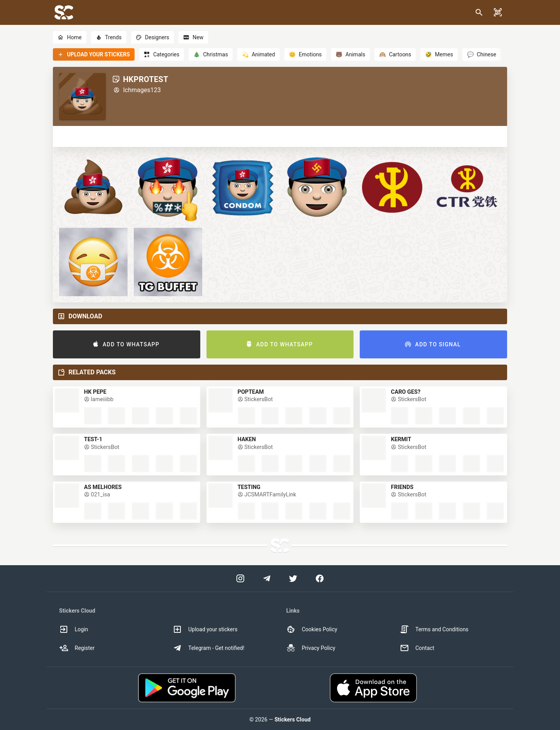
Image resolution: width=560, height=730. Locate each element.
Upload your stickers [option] (205, 629)
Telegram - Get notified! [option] (208, 648)
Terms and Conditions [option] (434, 629)
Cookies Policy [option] (312, 629)
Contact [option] (417, 648)
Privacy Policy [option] (311, 648)
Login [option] (74, 629)
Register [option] (77, 648)
